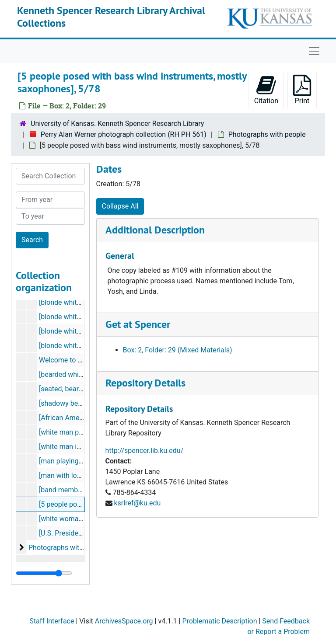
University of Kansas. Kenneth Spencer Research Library (117, 124)
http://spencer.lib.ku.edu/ (145, 451)
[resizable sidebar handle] (44, 573)
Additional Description (155, 230)
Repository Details (145, 383)
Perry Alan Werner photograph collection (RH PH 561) (124, 134)
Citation (266, 90)
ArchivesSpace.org (124, 621)
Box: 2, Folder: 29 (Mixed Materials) (178, 350)
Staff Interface (52, 621)
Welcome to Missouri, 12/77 (83, 360)
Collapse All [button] (120, 206)
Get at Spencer (138, 324)
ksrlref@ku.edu (137, 503)
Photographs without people (72, 548)
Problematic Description (219, 621)
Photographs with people (267, 134)
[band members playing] (76, 490)
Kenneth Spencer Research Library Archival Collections (111, 17)
